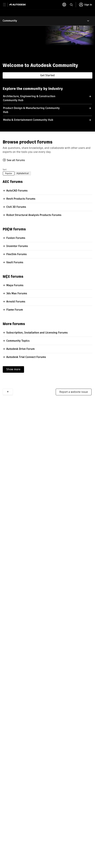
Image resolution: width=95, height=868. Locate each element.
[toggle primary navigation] (6, 5)
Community (10, 21)
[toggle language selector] (71, 5)
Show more (13, 369)
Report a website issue (74, 392)
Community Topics (18, 341)
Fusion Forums (16, 238)
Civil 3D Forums (16, 207)
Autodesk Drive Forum (20, 349)
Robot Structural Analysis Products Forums (34, 215)
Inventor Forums (17, 246)
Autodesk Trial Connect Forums (26, 357)
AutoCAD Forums (17, 191)
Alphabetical (23, 173)
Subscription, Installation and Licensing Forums (37, 333)
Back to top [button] (8, 392)
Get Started (47, 75)
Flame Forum (15, 310)
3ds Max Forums (17, 293)
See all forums (16, 160)
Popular (9, 173)
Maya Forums (15, 285)
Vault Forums (15, 262)
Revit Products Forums (21, 199)
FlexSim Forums (16, 254)
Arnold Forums (16, 302)
